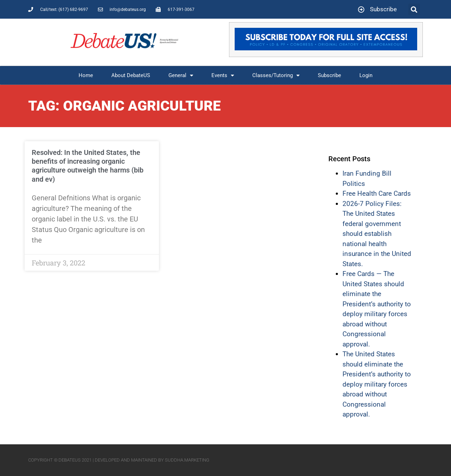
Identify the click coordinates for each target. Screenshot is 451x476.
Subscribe (329, 75)
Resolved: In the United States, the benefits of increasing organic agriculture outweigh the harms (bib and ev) (88, 166)
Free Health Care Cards (377, 193)
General (181, 76)
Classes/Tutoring (276, 76)
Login (366, 75)
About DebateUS (131, 75)
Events (223, 76)
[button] (414, 9)
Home (86, 75)
